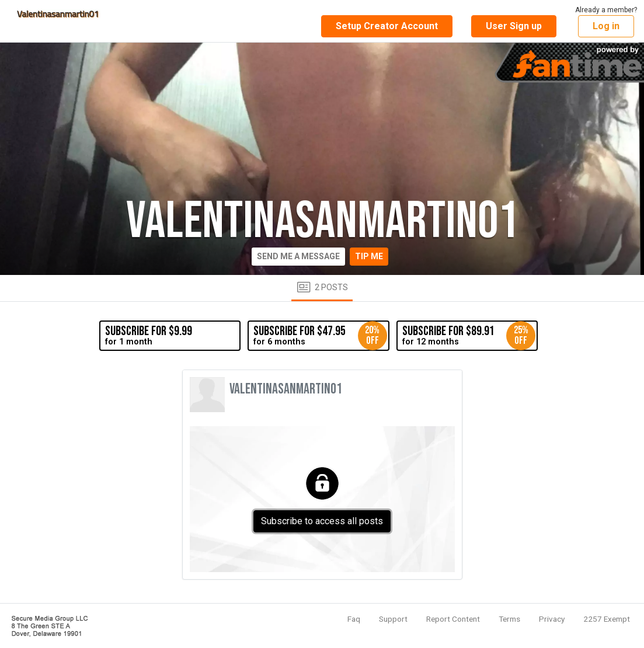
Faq (354, 619)
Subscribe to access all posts (322, 521)
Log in (606, 26)
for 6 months (320, 336)
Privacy (552, 619)
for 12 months (469, 336)
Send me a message (298, 256)
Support (393, 619)
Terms (509, 619)
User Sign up (514, 26)
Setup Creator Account (387, 26)
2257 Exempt (607, 619)
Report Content (453, 619)
